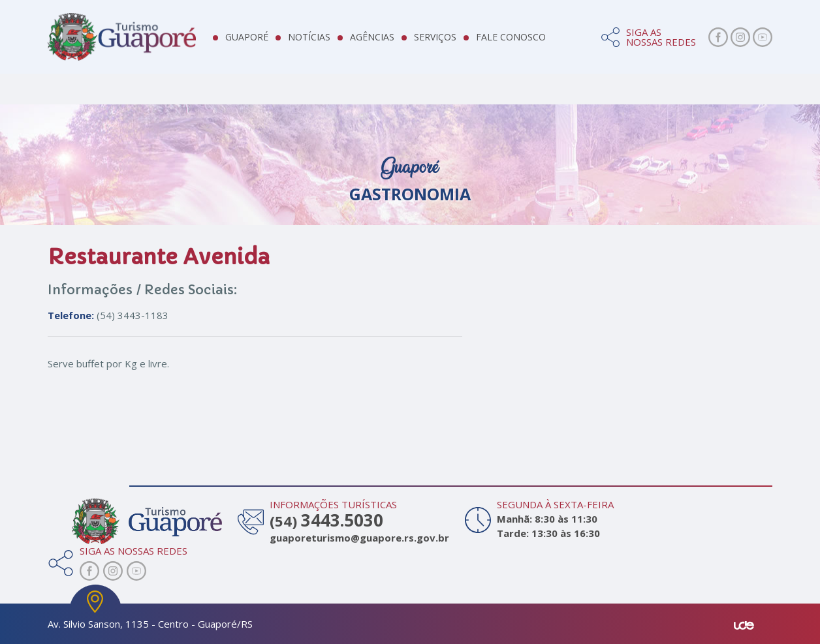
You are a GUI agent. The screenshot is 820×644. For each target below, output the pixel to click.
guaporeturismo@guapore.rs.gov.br (357, 538)
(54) (326, 521)
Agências (386, 39)
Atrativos (96, 104)
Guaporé (260, 39)
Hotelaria (241, 104)
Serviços (449, 39)
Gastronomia (394, 104)
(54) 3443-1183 (108, 315)
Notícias (323, 39)
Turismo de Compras (700, 104)
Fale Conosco (525, 39)
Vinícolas (529, 104)
